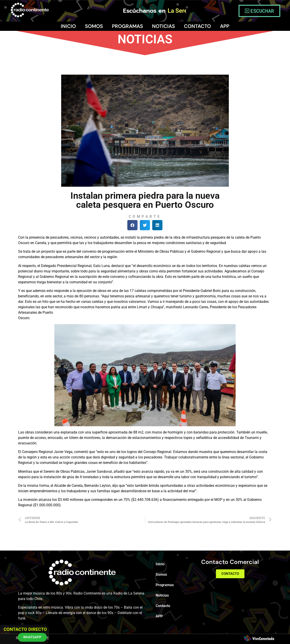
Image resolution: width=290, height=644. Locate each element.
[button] (132, 225)
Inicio (68, 26)
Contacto (197, 26)
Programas (127, 26)
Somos (94, 26)
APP (225, 26)
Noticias (163, 26)
